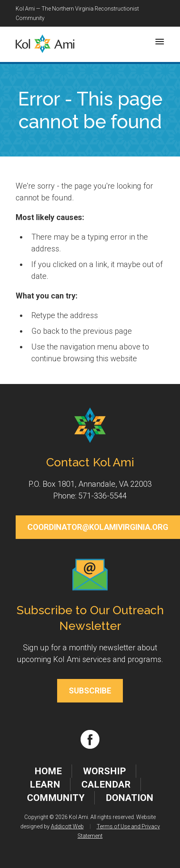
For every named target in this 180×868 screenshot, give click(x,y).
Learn (45, 784)
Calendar (106, 784)
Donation (130, 798)
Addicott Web (67, 826)
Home (48, 771)
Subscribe (90, 691)
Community (56, 798)
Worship (104, 771)
